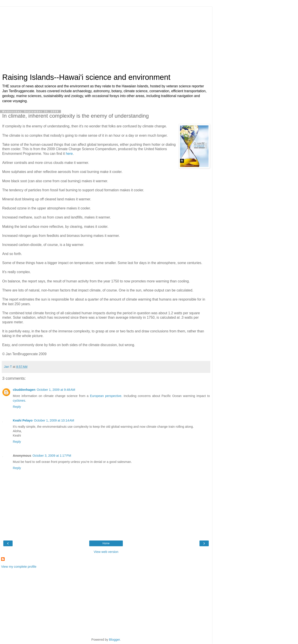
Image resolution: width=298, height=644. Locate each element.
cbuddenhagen (24, 390)
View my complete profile (19, 567)
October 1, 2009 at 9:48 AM (56, 390)
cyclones (19, 401)
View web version (106, 552)
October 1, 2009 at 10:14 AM (54, 420)
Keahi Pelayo (23, 420)
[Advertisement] (106, 38)
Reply (17, 407)
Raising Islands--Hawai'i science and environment (86, 77)
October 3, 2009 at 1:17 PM (52, 456)
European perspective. (106, 396)
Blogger (115, 640)
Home (106, 543)
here (69, 154)
